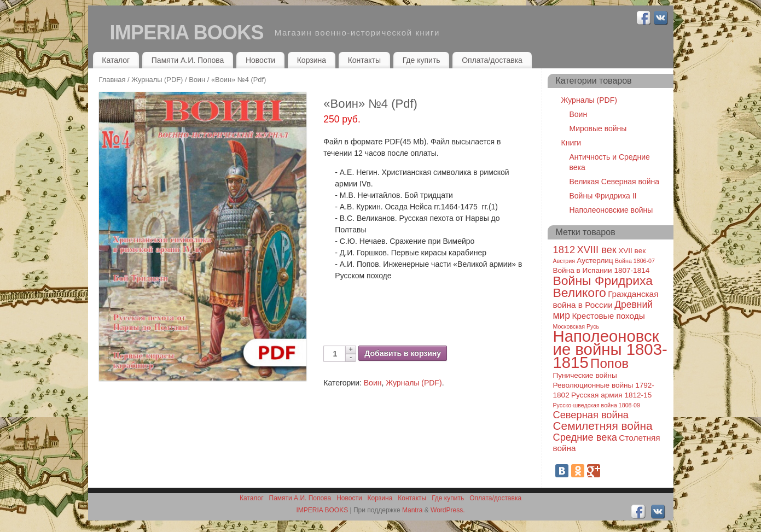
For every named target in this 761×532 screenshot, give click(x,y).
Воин (197, 80)
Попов (609, 363)
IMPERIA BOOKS (187, 33)
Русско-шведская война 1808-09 (597, 405)
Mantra (412, 510)
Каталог (116, 60)
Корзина (312, 60)
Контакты (364, 60)
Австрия (564, 261)
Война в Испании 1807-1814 (602, 270)
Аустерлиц (595, 261)
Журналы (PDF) (157, 80)
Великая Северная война (614, 182)
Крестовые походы (608, 316)
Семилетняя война (603, 426)
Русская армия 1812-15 (611, 395)
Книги (571, 143)
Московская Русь (576, 326)
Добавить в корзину (403, 353)
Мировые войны (598, 128)
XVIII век (596, 250)
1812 (564, 250)
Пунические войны (585, 375)
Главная (112, 80)
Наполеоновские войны (611, 210)
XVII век (632, 251)
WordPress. (448, 510)
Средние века (585, 437)
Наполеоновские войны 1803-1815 (610, 349)
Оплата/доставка (492, 60)
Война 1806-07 (635, 261)
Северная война (591, 415)
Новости (260, 60)
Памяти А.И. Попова (188, 60)
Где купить (422, 60)
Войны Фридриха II (603, 196)
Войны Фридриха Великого (603, 287)
